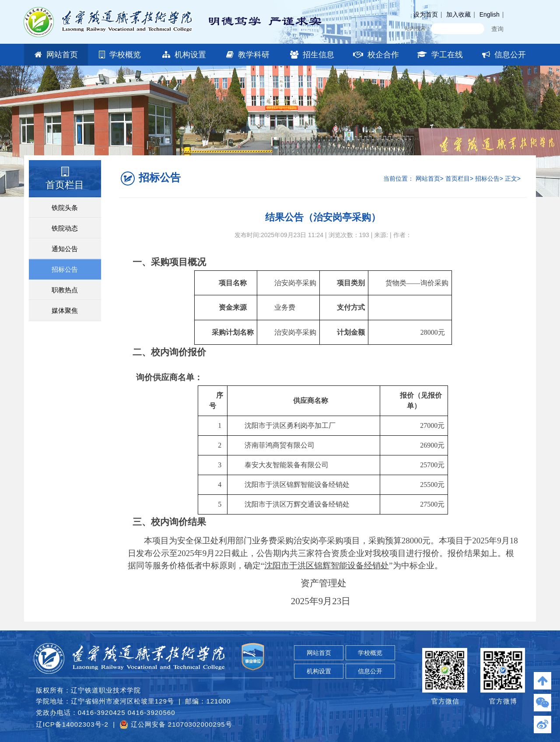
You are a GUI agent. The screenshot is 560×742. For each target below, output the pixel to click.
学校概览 (120, 55)
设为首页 (426, 14)
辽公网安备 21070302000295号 (176, 724)
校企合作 (376, 55)
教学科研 (248, 55)
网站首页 (56, 55)
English (490, 14)
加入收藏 (458, 14)
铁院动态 (65, 228)
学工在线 (440, 55)
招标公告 (65, 269)
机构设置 (184, 55)
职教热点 (65, 290)
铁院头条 (65, 208)
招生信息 (312, 55)
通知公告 (65, 249)
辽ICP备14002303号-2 (72, 724)
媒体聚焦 (65, 310)
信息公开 (504, 55)
